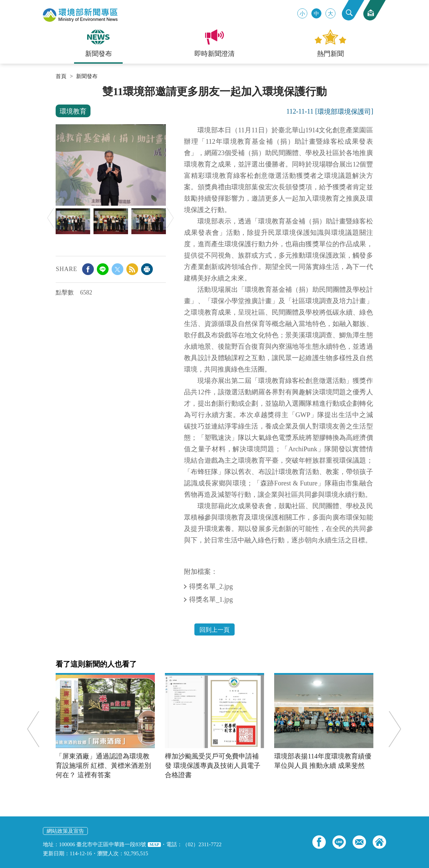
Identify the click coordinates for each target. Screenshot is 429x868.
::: (58, 88)
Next (170, 218)
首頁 (61, 76)
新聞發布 (87, 76)
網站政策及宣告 (65, 831)
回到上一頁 (214, 630)
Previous (51, 218)
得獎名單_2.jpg (212, 586)
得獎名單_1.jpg (212, 599)
